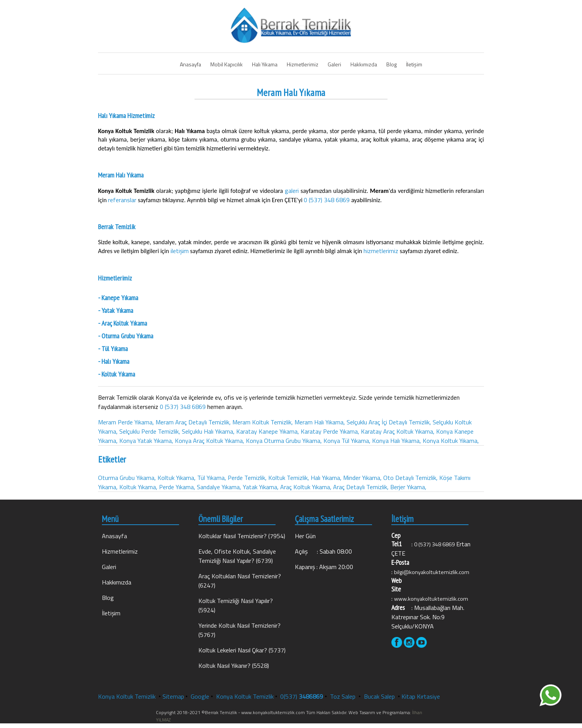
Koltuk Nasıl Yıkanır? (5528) (234, 666)
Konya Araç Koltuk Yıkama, (210, 441)
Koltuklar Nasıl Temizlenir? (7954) (242, 536)
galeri (293, 191)
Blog (392, 64)
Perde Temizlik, (247, 478)
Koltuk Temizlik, (289, 478)
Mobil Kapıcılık (227, 64)
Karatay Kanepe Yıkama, (268, 431)
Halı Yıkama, (326, 478)
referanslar (123, 200)
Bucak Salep (380, 696)
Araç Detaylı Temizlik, (361, 487)
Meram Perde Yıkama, (126, 422)
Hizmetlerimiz (303, 64)
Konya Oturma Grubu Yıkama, (284, 441)
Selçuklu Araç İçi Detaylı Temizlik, (389, 422)
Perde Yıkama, (177, 487)
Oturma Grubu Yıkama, (127, 478)
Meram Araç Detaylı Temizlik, (193, 422)
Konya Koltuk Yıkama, (451, 441)
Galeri (334, 64)
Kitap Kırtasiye (421, 696)
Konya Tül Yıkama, (347, 441)
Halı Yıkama (265, 64)
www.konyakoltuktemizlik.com (431, 599)
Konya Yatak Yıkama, (146, 441)
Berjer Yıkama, (408, 487)
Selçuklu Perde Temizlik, (150, 431)
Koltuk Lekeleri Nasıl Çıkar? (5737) (242, 650)
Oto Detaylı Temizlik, (410, 478)
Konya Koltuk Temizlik (127, 696)
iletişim (180, 251)
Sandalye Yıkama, (219, 487)
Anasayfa (190, 64)
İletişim (414, 64)
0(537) (302, 696)
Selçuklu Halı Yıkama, (208, 431)
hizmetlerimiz (382, 251)
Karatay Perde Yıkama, (330, 431)
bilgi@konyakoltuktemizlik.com (432, 572)
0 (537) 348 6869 (327, 200)
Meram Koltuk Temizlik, (263, 422)
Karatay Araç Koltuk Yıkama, (398, 431)
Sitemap (173, 696)
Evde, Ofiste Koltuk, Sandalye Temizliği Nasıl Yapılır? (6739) (237, 556)
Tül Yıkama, (212, 478)
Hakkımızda (364, 64)
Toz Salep (343, 696)
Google (200, 696)
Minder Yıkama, (362, 478)
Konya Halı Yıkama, (397, 441)
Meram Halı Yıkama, (320, 422)
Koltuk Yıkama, (177, 478)
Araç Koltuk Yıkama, (306, 487)
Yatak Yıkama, (261, 487)
